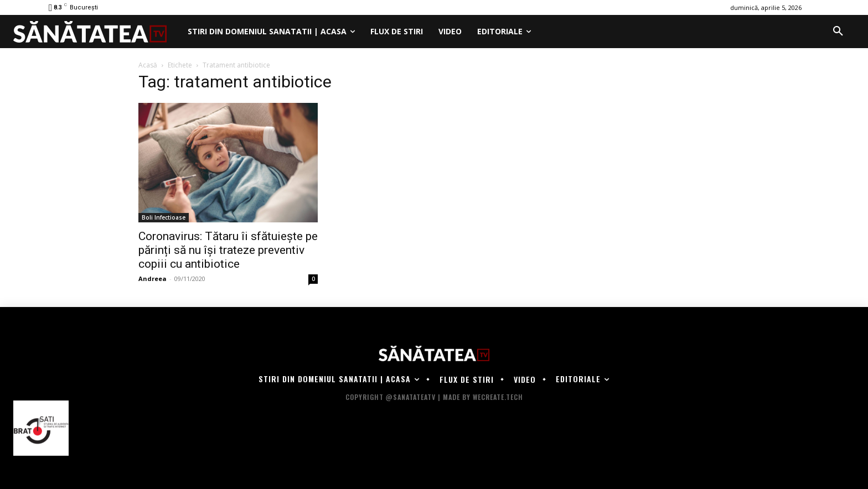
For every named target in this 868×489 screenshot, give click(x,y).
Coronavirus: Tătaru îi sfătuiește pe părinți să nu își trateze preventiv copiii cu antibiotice (228, 250)
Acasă (148, 65)
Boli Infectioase (164, 217)
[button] (838, 32)
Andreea (153, 279)
